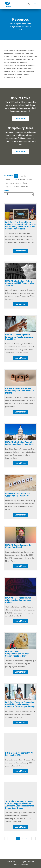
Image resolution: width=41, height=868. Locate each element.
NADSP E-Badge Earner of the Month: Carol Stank (18, 546)
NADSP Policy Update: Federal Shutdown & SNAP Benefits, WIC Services (19, 283)
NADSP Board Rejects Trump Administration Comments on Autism (18, 600)
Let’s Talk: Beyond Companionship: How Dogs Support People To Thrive (17, 654)
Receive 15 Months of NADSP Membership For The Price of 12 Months (19, 391)
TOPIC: (7, 191)
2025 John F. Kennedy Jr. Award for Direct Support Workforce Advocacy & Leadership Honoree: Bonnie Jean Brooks (20, 805)
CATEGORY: (8, 176)
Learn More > (20, 251)
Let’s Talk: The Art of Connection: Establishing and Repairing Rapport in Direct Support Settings (20, 704)
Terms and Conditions (21, 865)
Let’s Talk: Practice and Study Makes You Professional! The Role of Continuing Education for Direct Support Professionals (20, 225)
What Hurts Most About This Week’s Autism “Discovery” (18, 495)
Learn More (21, 119)
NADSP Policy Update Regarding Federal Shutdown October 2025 (20, 443)
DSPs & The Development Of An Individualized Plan (19, 754)
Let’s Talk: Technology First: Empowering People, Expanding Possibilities (19, 337)
